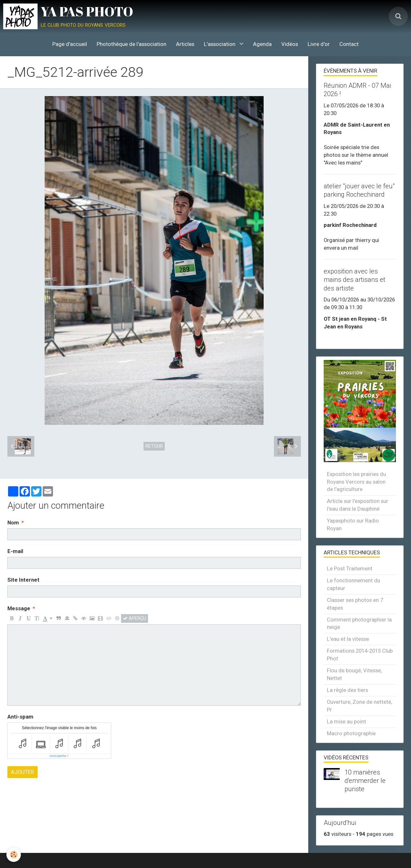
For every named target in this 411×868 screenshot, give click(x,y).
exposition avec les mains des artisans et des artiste (354, 280)
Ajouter (22, 772)
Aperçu (135, 618)
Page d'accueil (70, 44)
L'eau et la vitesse (348, 639)
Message (19, 608)
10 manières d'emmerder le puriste (365, 781)
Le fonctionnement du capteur (354, 584)
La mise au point (346, 721)
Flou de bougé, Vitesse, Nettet (354, 674)
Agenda (262, 44)
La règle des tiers (347, 690)
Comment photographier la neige (359, 623)
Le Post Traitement (350, 568)
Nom (13, 523)
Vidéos (290, 44)
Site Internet (23, 580)
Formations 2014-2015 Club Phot (360, 655)
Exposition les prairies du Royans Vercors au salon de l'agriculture (356, 482)
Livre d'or (319, 44)
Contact (349, 44)
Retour (154, 446)
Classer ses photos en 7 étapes (355, 604)
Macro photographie (351, 733)
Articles (185, 44)
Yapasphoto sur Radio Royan (353, 524)
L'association (220, 44)
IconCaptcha (58, 756)
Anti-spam (20, 717)
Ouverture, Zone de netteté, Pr (359, 706)
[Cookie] (14, 855)
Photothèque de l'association (131, 44)
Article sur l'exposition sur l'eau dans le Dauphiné (358, 505)
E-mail (15, 551)
